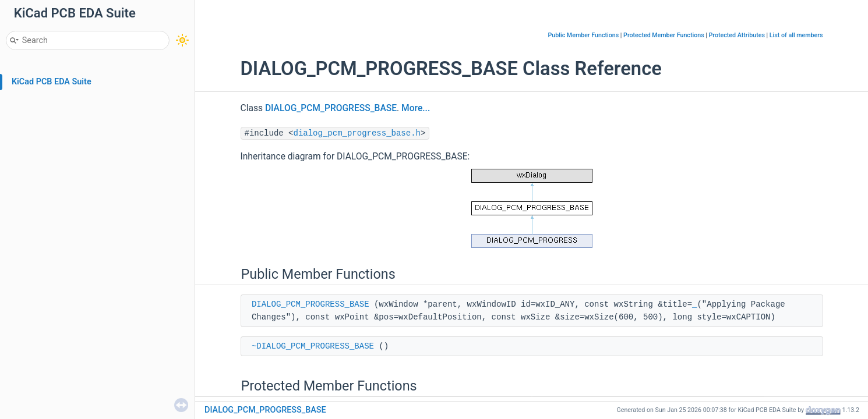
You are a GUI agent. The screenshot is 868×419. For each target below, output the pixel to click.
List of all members (796, 35)
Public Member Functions (584, 35)
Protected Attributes (737, 35)
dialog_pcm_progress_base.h (357, 133)
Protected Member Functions (664, 35)
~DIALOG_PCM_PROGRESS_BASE (313, 346)
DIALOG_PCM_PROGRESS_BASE (331, 108)
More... (416, 108)
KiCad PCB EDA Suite (52, 82)
